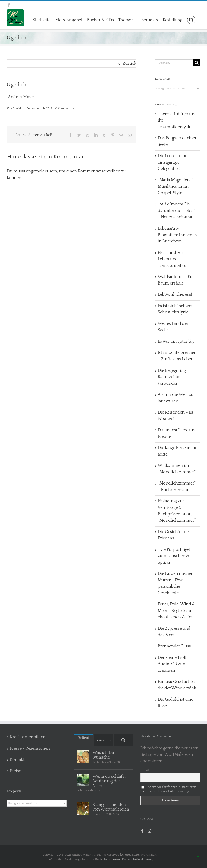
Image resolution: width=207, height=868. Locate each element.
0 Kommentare (65, 108)
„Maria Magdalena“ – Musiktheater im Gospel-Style (177, 187)
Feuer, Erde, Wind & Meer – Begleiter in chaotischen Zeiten (177, 611)
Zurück (129, 63)
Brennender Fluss (174, 646)
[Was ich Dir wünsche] (83, 756)
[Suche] (197, 63)
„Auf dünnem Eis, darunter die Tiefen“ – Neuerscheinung (176, 211)
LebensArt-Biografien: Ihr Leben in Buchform (177, 235)
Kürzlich (103, 740)
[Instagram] (150, 831)
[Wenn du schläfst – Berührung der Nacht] (83, 780)
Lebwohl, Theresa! (175, 295)
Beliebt (84, 738)
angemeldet (37, 171)
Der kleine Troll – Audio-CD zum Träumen (174, 664)
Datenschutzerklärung (137, 859)
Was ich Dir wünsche (103, 755)
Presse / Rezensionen (30, 749)
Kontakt (17, 760)
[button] (191, 19)
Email (145, 770)
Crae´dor (18, 108)
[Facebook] (142, 831)
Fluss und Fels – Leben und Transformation (173, 259)
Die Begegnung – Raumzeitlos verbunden (173, 377)
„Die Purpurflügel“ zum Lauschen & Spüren (175, 556)
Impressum (112, 859)
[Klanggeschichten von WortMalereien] (83, 808)
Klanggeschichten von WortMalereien (111, 807)
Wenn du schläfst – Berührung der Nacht (111, 781)
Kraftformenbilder (27, 737)
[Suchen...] (174, 63)
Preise (15, 771)
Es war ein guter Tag (176, 341)
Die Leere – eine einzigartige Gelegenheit (172, 162)
